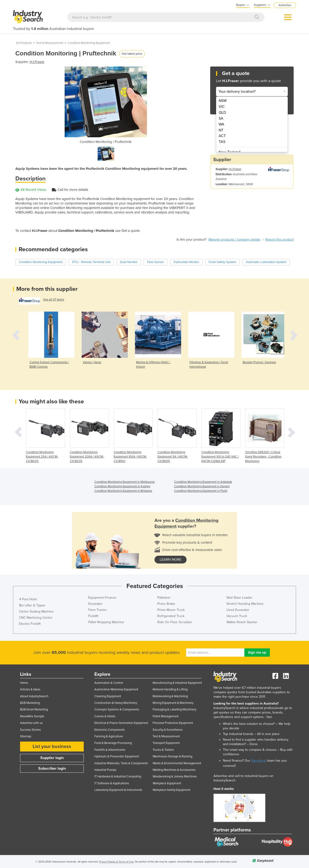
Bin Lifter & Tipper (32, 605)
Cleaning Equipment (108, 696)
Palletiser (164, 598)
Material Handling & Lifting (170, 689)
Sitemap (26, 736)
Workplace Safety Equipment (171, 790)
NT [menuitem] (221, 130)
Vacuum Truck (237, 616)
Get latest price (132, 54)
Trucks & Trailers (163, 750)
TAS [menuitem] (222, 142)
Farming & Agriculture (109, 736)
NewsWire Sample (32, 716)
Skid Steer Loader (239, 598)
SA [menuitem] (221, 118)
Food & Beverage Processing (113, 743)
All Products (24, 43)
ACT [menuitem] (222, 136)
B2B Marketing (30, 703)
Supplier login (52, 758)
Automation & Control (109, 683)
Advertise (285, 5)
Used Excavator (238, 610)
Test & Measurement (50, 43)
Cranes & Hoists (105, 716)
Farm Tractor (97, 610)
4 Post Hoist (28, 599)
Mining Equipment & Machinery (173, 703)
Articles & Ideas (30, 689)
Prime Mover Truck (171, 610)
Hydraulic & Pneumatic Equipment (117, 756)
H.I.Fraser (37, 62)
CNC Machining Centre (36, 618)
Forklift (93, 616)
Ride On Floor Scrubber (175, 622)
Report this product (280, 240)
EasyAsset (259, 761)
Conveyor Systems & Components (117, 709)
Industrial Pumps (105, 770)
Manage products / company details (234, 240)
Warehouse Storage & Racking (172, 756)
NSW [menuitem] (223, 101)
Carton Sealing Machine (36, 611)
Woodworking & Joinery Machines (175, 776)
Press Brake (166, 604)
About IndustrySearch (34, 696)
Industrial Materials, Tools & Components (121, 763)
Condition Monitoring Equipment (89, 43)
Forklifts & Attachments (110, 750)
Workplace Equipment (167, 783)
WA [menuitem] (221, 124)
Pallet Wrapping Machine (106, 622)
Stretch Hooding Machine (245, 604)
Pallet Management (166, 716)
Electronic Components (110, 730)
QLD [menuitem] (222, 113)
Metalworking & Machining (170, 696)
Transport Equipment (166, 743)
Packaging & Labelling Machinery (174, 709)
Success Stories (30, 730)
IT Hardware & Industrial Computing (118, 776)
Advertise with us (31, 723)
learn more (171, 559)
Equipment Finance (102, 598)
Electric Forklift (30, 624)
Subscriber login (52, 768)
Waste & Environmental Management (177, 763)
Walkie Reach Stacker (242, 622)
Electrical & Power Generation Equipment (121, 723)
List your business (52, 747)
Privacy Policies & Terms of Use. (117, 862)
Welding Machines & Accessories (174, 770)
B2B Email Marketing (34, 709)
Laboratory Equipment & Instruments (118, 790)
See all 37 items (54, 300)
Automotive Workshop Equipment (116, 689)
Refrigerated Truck (171, 616)
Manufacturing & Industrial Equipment (177, 683)
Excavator (95, 604)
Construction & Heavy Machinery (116, 703)
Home (24, 683)
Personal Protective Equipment (173, 723)
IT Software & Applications (112, 783)
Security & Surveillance (168, 730)
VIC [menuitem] (222, 107)
